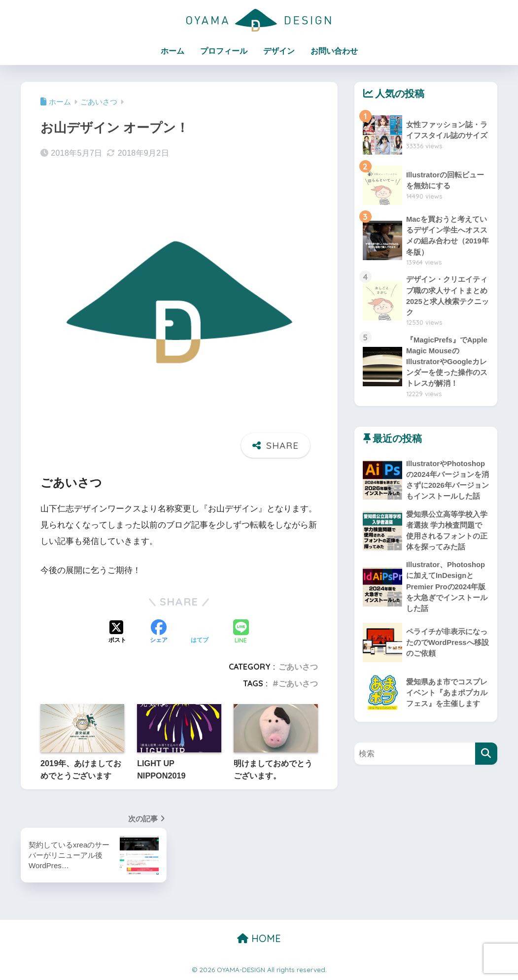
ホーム (173, 51)
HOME (259, 938)
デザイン (279, 51)
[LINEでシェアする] (241, 633)
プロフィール (224, 51)
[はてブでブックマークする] (200, 633)
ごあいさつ (298, 667)
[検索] (486, 771)
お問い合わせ (334, 51)
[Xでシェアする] (117, 633)
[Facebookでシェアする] (159, 633)
